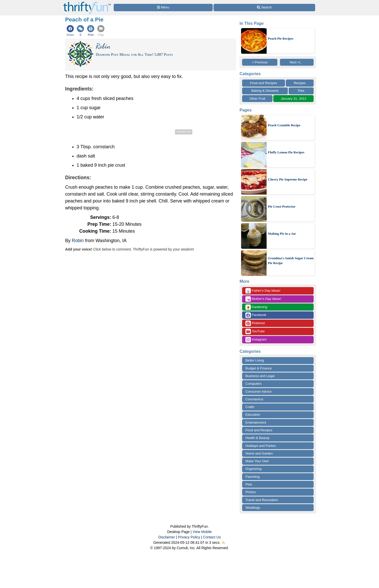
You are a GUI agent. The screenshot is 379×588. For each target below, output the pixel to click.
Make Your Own (257, 461)
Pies (301, 91)
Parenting (253, 477)
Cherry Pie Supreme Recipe (288, 179)
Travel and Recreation (262, 500)
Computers (254, 384)
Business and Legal (260, 376)
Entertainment (256, 422)
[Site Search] (264, 8)
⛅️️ (224, 542)
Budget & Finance (259, 368)
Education (253, 415)
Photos (251, 492)
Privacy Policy (189, 537)
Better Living (255, 360)
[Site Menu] (163, 8)
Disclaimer (167, 537)
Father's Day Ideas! (263, 291)
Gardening (256, 307)
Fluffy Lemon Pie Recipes (286, 152)
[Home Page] (87, 3)
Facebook (256, 315)
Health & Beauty (257, 438)
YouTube (255, 331)
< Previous (260, 62)
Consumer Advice (258, 392)
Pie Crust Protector (282, 206)
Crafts (250, 407)
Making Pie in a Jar (282, 234)
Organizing (253, 469)
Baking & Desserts (265, 91)
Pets (249, 484)
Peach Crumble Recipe (284, 125)
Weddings (253, 508)
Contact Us (212, 537)
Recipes (300, 83)
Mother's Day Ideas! (263, 299)
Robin (78, 241)
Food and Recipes (264, 83)
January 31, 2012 (293, 99)
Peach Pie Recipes (281, 38)
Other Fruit (257, 99)
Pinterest (255, 323)
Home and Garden (259, 453)
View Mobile (202, 532)
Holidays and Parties (261, 446)
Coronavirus (254, 399)
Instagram (256, 340)
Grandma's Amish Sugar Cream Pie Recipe (291, 261)
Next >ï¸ (297, 62)
